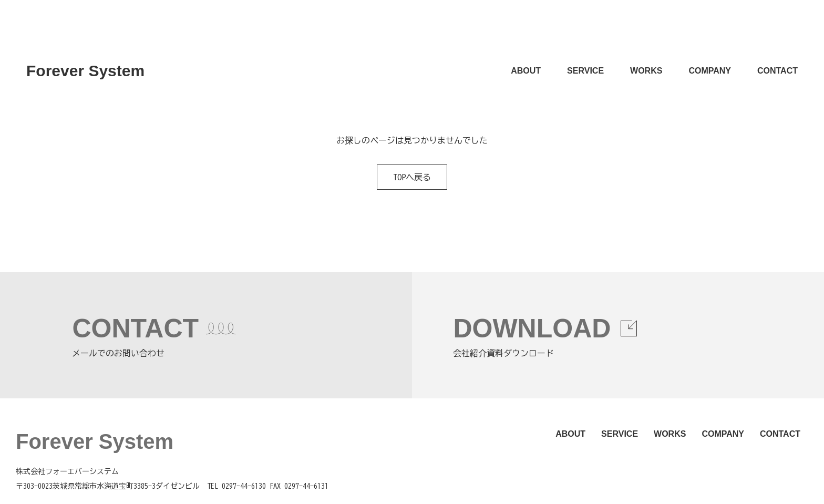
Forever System (85, 71)
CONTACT (777, 71)
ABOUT (526, 71)
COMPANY (710, 71)
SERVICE (585, 71)
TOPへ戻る (412, 177)
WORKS (646, 71)
